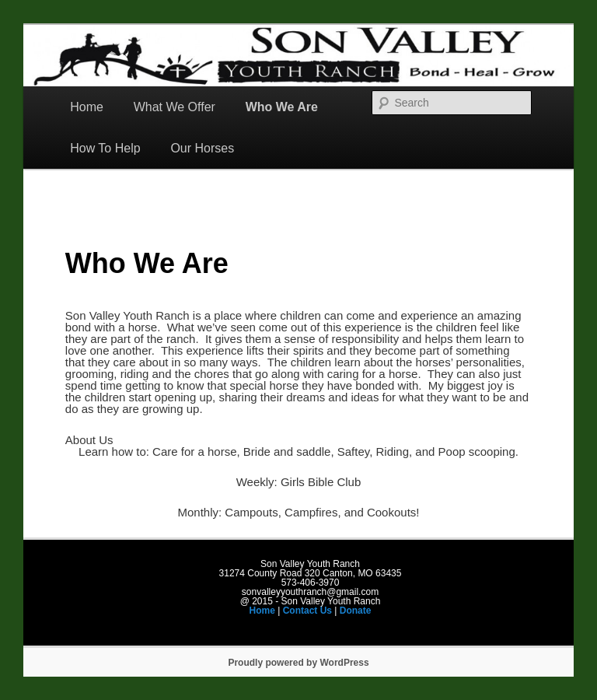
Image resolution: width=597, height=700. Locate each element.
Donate (356, 611)
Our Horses (202, 148)
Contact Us (307, 611)
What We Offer (175, 107)
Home (87, 107)
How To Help (105, 148)
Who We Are (282, 107)
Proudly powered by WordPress (298, 663)
